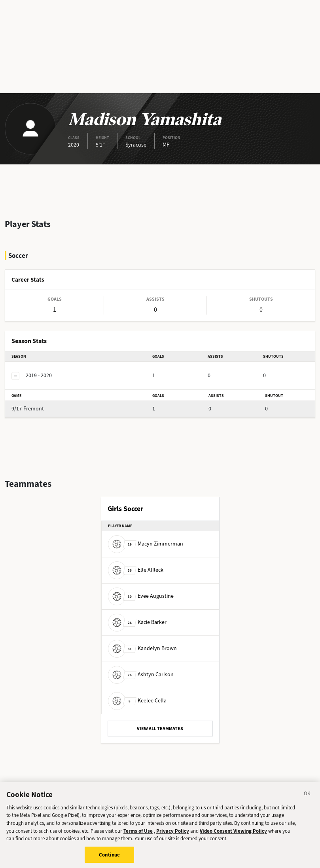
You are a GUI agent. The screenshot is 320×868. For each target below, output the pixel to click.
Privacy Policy (173, 836)
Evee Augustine (141, 596)
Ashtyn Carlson (141, 674)
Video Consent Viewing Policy (233, 836)
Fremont (28, 409)
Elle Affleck (136, 570)
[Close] (307, 799)
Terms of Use (138, 836)
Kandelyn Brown (142, 648)
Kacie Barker (137, 622)
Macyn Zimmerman (146, 544)
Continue (109, 859)
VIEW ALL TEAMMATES (160, 729)
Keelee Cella (137, 701)
